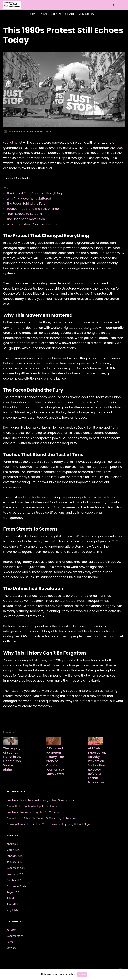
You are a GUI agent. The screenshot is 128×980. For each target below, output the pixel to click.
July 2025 (12, 898)
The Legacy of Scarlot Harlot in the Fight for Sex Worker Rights (12, 759)
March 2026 (13, 850)
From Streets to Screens (24, 214)
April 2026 (12, 844)
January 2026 (15, 862)
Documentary (87, 14)
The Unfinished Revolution (26, 219)
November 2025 (16, 874)
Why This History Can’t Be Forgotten (33, 224)
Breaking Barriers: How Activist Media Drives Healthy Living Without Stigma (49, 824)
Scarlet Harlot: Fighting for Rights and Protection (34, 806)
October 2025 (14, 880)
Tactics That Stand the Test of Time (33, 209)
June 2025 (13, 904)
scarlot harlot (13, 142)
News (44, 14)
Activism (56, 14)
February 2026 (15, 856)
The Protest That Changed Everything (34, 193)
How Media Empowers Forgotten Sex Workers (33, 812)
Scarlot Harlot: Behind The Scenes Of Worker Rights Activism (41, 818)
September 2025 (16, 886)
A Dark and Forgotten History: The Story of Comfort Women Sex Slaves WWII (56, 761)
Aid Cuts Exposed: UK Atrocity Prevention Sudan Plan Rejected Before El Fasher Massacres (97, 765)
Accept (82, 975)
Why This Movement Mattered (29, 199)
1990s (120, 148)
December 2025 (16, 868)
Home (33, 14)
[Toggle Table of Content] (6, 188)
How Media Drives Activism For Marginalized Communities (40, 800)
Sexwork (70, 14)
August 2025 (14, 892)
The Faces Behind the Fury (26, 204)
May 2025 (12, 910)
